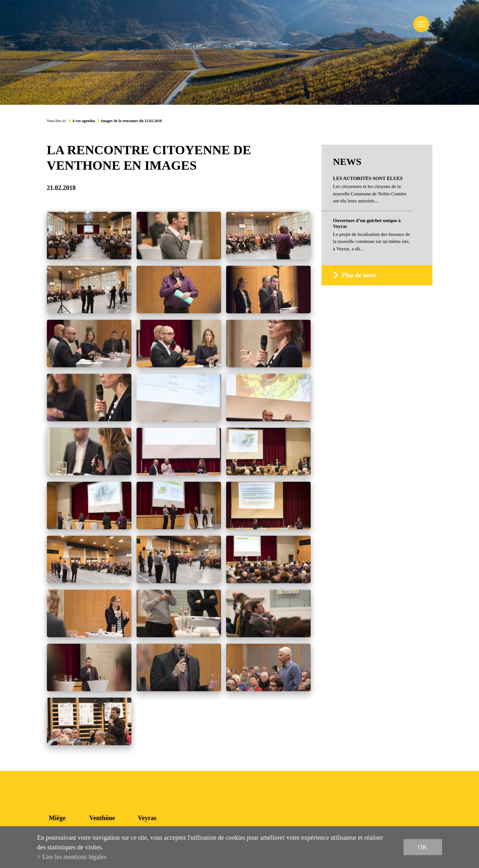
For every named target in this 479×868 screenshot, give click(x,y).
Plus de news (359, 275)
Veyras (147, 818)
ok (423, 847)
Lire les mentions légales (74, 857)
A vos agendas (84, 121)
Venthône (102, 818)
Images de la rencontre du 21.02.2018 (131, 121)
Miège (57, 818)
